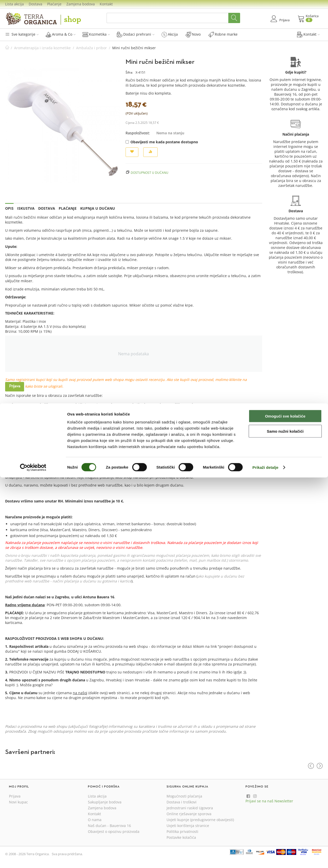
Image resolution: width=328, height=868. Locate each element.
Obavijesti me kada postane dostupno (162, 142)
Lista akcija (14, 4)
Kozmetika (96, 34)
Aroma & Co (61, 34)
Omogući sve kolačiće (285, 807)
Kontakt (106, 4)
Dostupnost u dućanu (150, 173)
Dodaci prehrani (136, 34)
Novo (193, 34)
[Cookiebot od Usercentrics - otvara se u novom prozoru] (33, 858)
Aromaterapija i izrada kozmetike (42, 48)
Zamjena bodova (81, 4)
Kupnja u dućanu (98, 208)
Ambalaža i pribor (91, 48)
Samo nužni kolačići (285, 822)
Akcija (170, 34)
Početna (7, 48)
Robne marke (223, 34)
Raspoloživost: (138, 133)
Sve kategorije (22, 34)
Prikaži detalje (265, 858)
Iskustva (26, 208)
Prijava (15, 386)
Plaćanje (54, 4)
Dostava (35, 4)
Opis (9, 208)
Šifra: (129, 72)
